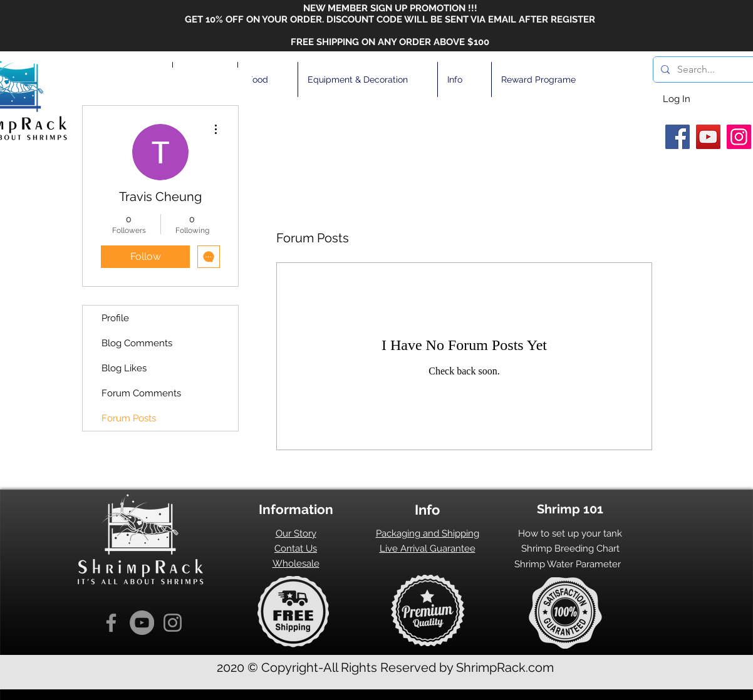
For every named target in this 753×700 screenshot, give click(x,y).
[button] (267, 80)
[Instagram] (739, 137)
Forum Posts (129, 418)
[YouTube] (708, 137)
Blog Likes (124, 368)
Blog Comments (137, 343)
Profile (115, 318)
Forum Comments (141, 393)
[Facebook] (678, 137)
